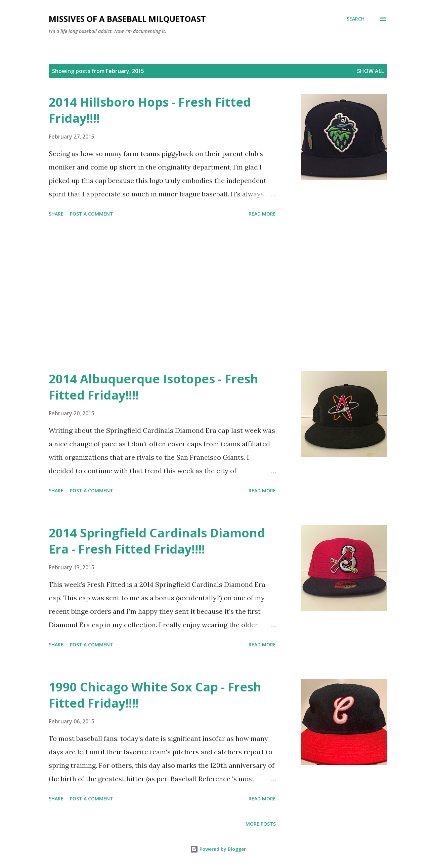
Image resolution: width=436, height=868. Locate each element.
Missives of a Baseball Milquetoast (127, 19)
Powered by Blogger (218, 849)
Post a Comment (92, 214)
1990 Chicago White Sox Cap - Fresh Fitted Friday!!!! (155, 695)
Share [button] (56, 214)
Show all (370, 71)
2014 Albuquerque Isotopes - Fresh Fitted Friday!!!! (154, 387)
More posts (261, 824)
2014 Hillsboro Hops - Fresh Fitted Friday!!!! (150, 110)
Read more (262, 214)
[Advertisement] (162, 295)
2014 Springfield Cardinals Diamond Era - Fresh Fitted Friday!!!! (157, 541)
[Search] (356, 19)
